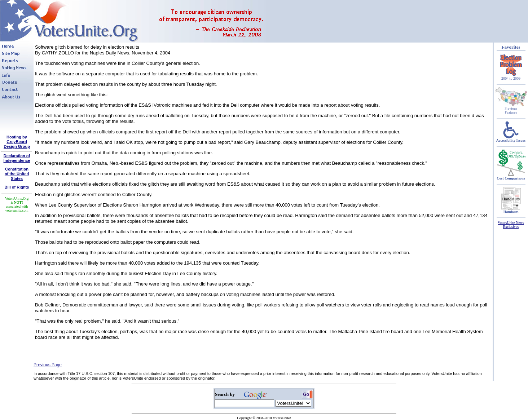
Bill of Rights (17, 187)
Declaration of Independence (17, 158)
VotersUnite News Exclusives (511, 225)
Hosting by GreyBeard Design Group (17, 142)
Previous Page (48, 365)
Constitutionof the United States (17, 174)
